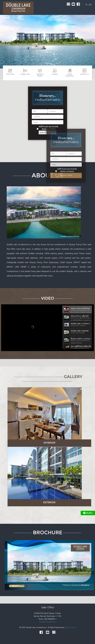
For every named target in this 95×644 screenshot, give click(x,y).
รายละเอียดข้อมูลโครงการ (48, 622)
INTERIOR (49, 443)
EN (90, 5)
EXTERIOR (49, 502)
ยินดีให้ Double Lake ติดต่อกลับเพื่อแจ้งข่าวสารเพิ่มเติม (67, 170)
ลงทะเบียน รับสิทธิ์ (66, 175)
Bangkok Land (70, 628)
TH (87, 5)
